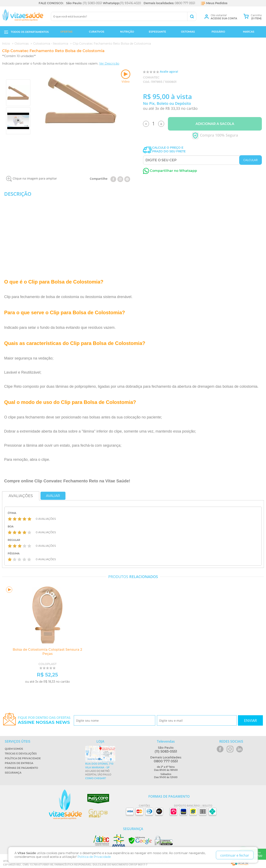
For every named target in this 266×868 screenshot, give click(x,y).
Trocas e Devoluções (21, 754)
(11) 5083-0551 (92, 3)
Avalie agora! (169, 72)
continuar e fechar (235, 855)
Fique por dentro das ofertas (44, 720)
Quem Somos (14, 749)
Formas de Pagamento (21, 768)
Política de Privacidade (23, 758)
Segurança (13, 773)
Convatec (151, 77)
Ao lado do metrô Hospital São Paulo (100, 771)
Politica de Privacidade (94, 857)
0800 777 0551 (185, 3)
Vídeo (126, 76)
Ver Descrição (109, 64)
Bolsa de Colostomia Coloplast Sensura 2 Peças (47, 652)
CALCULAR (251, 160)
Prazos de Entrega (19, 763)
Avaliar (53, 496)
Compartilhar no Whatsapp (170, 171)
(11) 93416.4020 (130, 3)
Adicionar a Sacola (215, 124)
